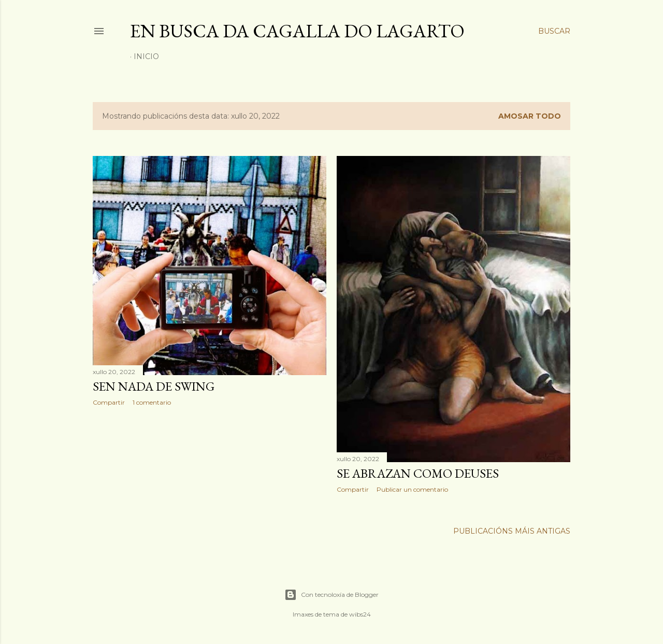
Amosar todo (530, 116)
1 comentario (152, 402)
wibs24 (360, 614)
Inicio (146, 56)
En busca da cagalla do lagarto (297, 31)
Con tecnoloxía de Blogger (331, 595)
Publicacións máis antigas (512, 531)
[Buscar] (554, 31)
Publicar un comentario (412, 489)
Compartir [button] (109, 402)
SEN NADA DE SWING (154, 386)
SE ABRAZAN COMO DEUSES (418, 473)
